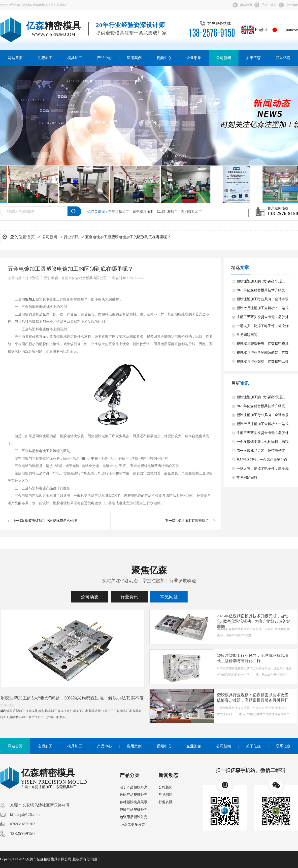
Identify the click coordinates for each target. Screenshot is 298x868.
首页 (31, 237)
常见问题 (169, 597)
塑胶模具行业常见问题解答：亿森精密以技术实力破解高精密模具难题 (263, 354)
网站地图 (246, 5)
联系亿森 (283, 58)
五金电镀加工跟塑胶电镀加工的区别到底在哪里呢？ (128, 237)
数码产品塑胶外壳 (133, 795)
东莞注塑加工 (119, 212)
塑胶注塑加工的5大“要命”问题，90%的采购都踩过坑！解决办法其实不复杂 (262, 283)
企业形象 (292, 5)
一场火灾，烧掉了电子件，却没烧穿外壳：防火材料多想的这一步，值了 (263, 327)
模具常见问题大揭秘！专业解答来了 (126, 695)
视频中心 (164, 58)
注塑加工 (45, 58)
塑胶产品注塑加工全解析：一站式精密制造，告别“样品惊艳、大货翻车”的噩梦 (263, 309)
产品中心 (104, 58)
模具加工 (75, 58)
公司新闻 (224, 58)
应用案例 (134, 58)
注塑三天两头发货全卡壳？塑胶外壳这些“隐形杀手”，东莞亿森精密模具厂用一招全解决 (263, 318)
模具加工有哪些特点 (193, 521)
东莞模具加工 (143, 212)
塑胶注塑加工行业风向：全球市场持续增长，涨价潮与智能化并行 (263, 300)
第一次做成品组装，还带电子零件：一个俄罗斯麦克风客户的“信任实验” (263, 452)
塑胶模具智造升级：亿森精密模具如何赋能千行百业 (263, 345)
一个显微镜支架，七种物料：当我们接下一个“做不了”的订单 (263, 443)
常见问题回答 (247, 335)
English (255, 30)
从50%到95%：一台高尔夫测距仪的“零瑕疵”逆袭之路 (262, 461)
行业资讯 (71, 237)
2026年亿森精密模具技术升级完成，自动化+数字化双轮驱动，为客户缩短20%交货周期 (264, 292)
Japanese (283, 30)
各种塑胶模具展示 (133, 802)
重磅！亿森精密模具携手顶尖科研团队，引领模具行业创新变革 (130, 658)
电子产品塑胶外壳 (133, 787)
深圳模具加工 (192, 212)
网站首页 (15, 58)
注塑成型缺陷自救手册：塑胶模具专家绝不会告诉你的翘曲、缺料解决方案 (130, 619)
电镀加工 (29, 299)
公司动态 (90, 597)
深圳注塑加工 (167, 212)
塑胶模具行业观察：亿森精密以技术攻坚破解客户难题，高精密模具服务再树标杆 (263, 363)
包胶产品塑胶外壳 (133, 810)
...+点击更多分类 (132, 824)
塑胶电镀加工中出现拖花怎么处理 (51, 521)
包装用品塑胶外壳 (133, 817)
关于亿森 (253, 58)
